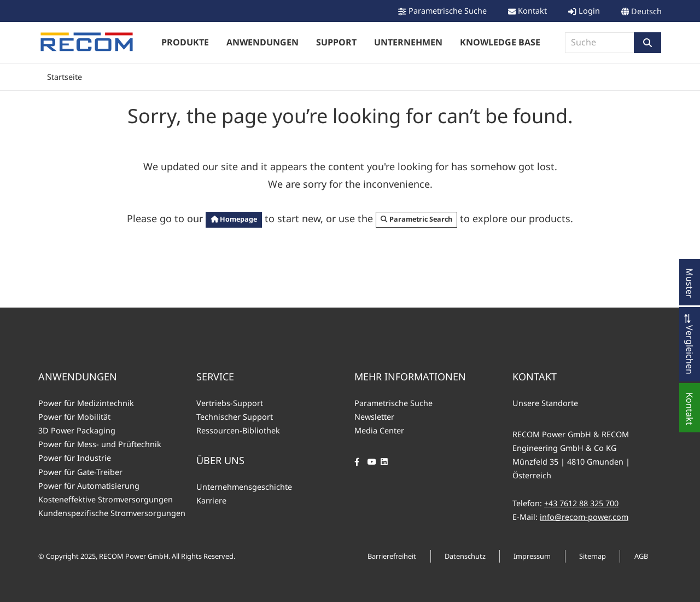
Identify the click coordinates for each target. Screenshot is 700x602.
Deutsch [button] (646, 11)
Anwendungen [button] (262, 42)
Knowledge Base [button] (500, 42)
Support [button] (336, 42)
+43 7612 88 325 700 (581, 503)
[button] (647, 43)
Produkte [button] (185, 42)
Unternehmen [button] (408, 42)
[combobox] (600, 43)
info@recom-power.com (584, 517)
